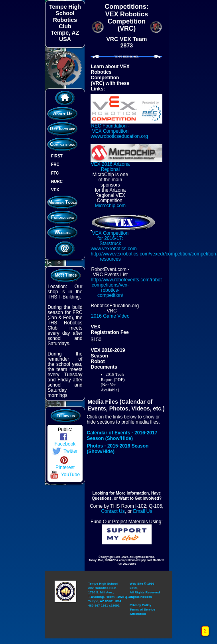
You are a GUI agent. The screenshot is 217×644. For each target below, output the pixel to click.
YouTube (65, 469)
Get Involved (62, 127)
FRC (54, 162)
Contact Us (113, 509)
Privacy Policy (140, 600)
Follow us (65, 411)
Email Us (142, 509)
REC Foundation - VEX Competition (126, 125)
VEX (54, 188)
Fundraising (62, 215)
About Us (62, 112)
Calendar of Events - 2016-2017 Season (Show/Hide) (122, 434)
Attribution (138, 608)
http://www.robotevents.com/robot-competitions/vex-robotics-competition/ (127, 286)
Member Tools (62, 200)
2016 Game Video (110, 315)
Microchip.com (110, 204)
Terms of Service (142, 604)
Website (62, 230)
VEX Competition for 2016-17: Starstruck (123, 235)
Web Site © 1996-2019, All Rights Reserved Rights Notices (145, 586)
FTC (54, 171)
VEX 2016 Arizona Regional (126, 163)
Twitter (64, 446)
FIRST (56, 154)
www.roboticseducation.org (119, 135)
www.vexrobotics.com (113, 247)
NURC (56, 179)
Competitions (62, 142)
